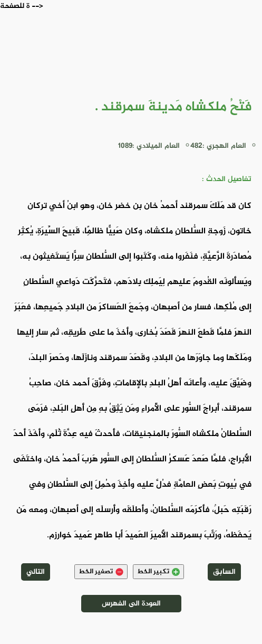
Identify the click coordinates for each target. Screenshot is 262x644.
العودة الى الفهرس (131, 604)
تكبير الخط (158, 572)
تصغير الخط (101, 572)
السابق (224, 572)
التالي (36, 572)
